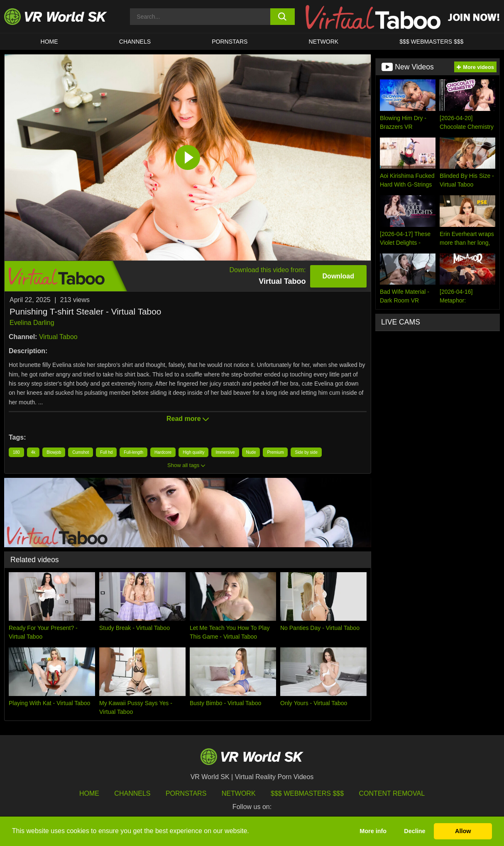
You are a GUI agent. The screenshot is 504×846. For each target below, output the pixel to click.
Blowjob (54, 452)
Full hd (106, 452)
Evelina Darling (32, 323)
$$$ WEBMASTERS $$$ (431, 42)
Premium (275, 452)
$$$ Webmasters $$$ (307, 793)
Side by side (306, 452)
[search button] (283, 17)
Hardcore (163, 452)
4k (33, 452)
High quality (193, 452)
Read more (188, 419)
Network (324, 42)
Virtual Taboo (58, 337)
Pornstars (230, 42)
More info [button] (373, 831)
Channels (135, 42)
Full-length (133, 452)
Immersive (225, 452)
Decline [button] (415, 831)
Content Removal (392, 793)
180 (16, 452)
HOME (49, 42)
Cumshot (81, 452)
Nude (251, 452)
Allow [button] (463, 831)
